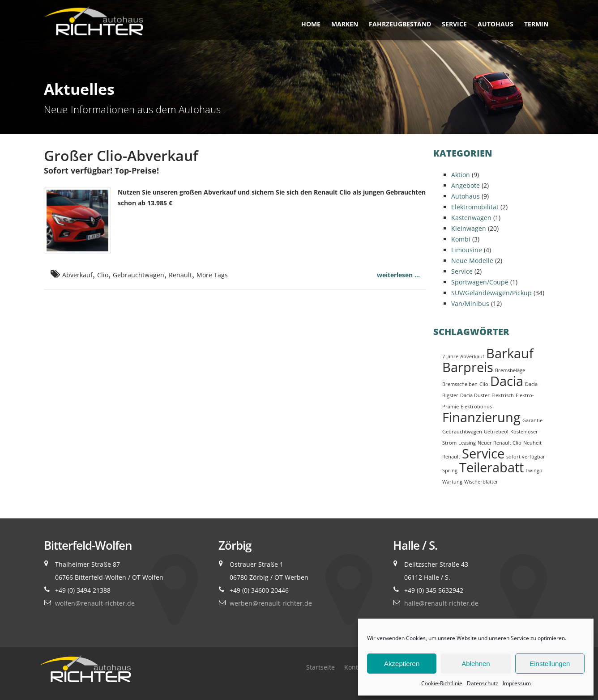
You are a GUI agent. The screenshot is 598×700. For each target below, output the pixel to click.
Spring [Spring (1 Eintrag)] (450, 471)
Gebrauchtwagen (139, 275)
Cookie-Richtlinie (442, 683)
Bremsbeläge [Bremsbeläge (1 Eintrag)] (510, 370)
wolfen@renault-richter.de (95, 603)
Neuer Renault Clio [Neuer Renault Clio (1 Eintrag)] (500, 443)
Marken (345, 24)
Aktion (461, 175)
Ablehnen (476, 664)
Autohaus (495, 24)
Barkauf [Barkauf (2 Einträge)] (510, 353)
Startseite (320, 667)
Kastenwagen (471, 218)
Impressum (517, 683)
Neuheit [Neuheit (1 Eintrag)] (532, 443)
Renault (180, 275)
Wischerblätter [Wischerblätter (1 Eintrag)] (481, 482)
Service (454, 24)
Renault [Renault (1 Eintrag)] (451, 457)
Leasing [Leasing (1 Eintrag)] (467, 443)
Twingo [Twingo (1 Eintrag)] (534, 471)
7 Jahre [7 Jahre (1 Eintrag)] (450, 356)
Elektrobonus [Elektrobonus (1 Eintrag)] (476, 407)
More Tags (212, 275)
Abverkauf (77, 275)
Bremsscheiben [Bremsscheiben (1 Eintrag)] (460, 384)
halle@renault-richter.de (441, 603)
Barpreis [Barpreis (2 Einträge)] (468, 367)
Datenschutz (483, 683)
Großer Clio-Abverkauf (121, 155)
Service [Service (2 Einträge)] (483, 454)
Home (311, 24)
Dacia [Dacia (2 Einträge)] (507, 381)
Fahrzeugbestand (400, 24)
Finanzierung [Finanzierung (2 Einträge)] (481, 417)
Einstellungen (550, 664)
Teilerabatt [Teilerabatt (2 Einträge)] (491, 467)
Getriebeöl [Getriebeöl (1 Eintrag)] (496, 432)
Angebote (466, 185)
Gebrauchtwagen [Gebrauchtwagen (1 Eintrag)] (462, 432)
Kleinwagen (469, 228)
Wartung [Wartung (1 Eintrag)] (452, 482)
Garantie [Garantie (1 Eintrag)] (532, 420)
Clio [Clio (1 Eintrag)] (484, 384)
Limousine (467, 250)
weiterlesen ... (398, 275)
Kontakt (356, 667)
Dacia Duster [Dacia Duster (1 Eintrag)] (475, 395)
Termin (536, 24)
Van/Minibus (470, 303)
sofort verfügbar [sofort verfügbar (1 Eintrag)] (526, 457)
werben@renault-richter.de (271, 603)
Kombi (461, 239)
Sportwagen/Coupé (480, 282)
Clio (103, 275)
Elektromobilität (475, 207)
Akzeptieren (402, 664)
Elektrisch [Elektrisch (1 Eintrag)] (503, 395)
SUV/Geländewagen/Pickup (491, 293)
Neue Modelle (472, 261)
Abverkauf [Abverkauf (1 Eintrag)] (472, 356)
